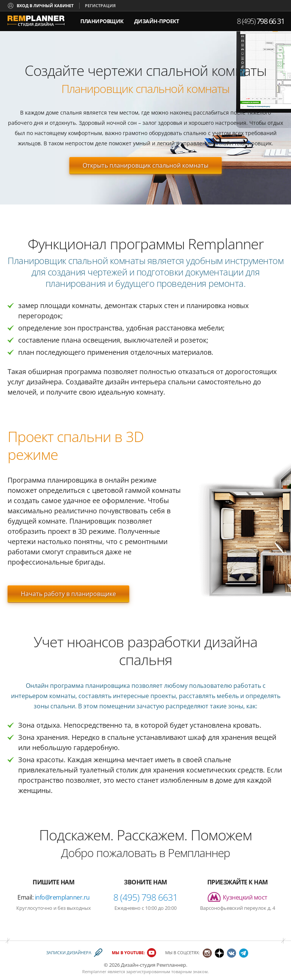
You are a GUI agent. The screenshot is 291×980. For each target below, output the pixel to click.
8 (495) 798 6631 (145, 897)
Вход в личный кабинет (45, 6)
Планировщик (102, 21)
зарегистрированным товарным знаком (167, 971)
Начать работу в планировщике (68, 594)
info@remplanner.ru (62, 897)
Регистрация (100, 6)
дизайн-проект (157, 18)
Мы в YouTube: (128, 953)
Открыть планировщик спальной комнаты (145, 165)
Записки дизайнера (69, 953)
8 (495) (261, 21)
